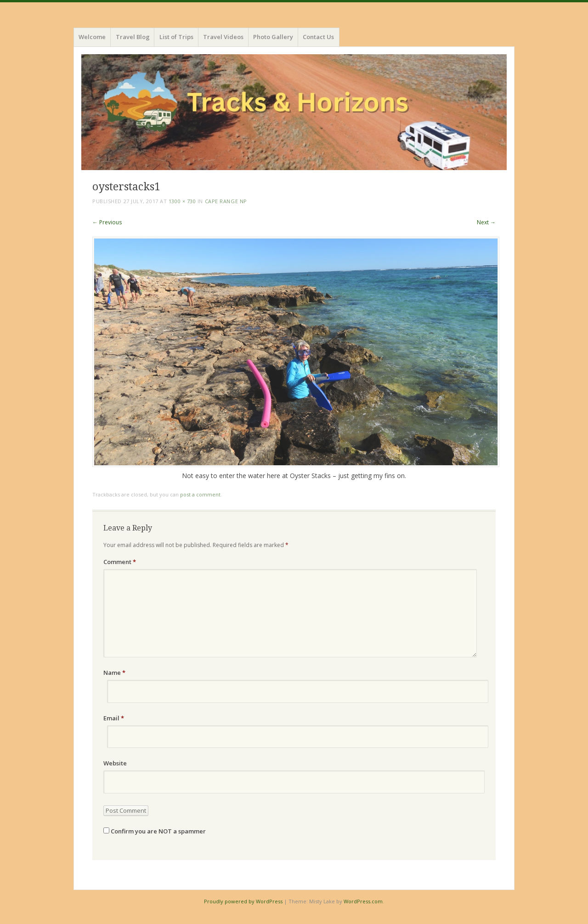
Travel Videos (223, 37)
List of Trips (176, 37)
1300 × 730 (182, 201)
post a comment (200, 494)
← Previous (107, 222)
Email (114, 718)
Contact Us (318, 37)
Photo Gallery (273, 37)
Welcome (92, 37)
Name (114, 673)
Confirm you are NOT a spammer (155, 831)
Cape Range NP (226, 201)
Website (115, 763)
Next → (486, 222)
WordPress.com (363, 901)
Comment (120, 562)
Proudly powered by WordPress (243, 901)
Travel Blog (133, 37)
